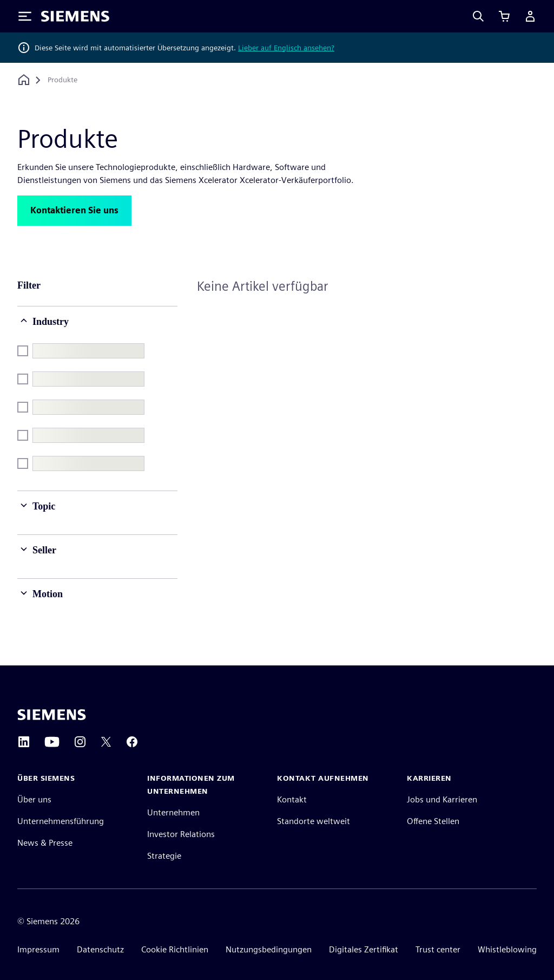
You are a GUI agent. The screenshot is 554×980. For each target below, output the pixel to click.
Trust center (438, 949)
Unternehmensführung (61, 821)
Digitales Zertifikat (364, 949)
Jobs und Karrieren (442, 799)
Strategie (164, 856)
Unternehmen (173, 812)
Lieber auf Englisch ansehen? (286, 48)
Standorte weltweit (314, 821)
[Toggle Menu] (25, 16)
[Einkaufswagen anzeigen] (504, 16)
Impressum (38, 949)
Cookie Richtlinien (175, 949)
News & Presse (45, 843)
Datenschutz (100, 949)
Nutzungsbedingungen (269, 949)
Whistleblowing (507, 949)
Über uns (34, 799)
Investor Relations (181, 834)
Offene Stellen (433, 821)
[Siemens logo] (75, 16)
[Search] (478, 16)
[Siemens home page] (52, 715)
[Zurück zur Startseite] (24, 80)
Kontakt (292, 799)
